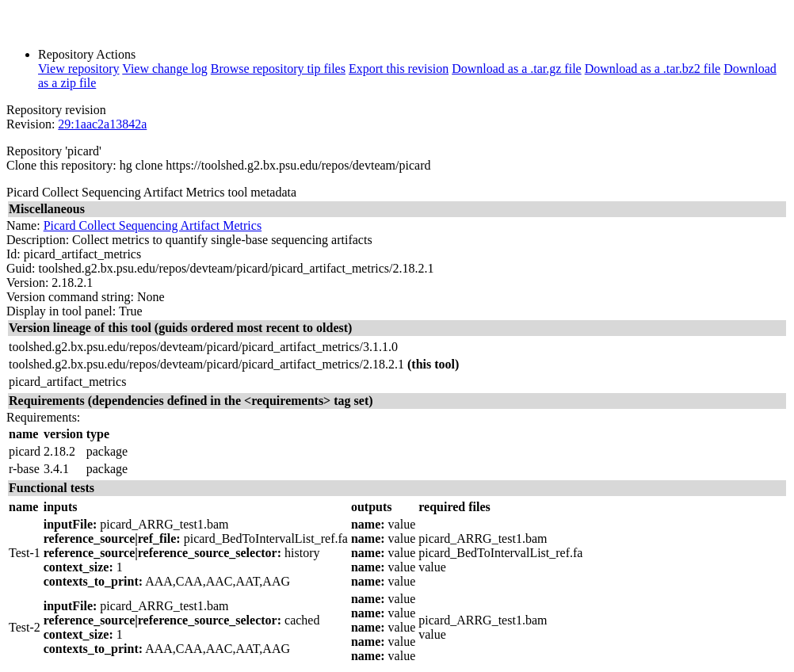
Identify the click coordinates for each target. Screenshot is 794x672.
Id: (13, 254)
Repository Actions (87, 54)
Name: (23, 225)
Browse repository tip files (278, 69)
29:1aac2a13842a (102, 124)
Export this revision (399, 69)
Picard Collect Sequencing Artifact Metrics (153, 225)
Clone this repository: (61, 165)
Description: (38, 240)
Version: (27, 283)
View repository (79, 69)
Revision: (31, 124)
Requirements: (43, 417)
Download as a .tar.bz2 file (653, 69)
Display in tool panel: (61, 311)
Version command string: (70, 297)
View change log (164, 69)
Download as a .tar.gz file (517, 69)
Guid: (21, 268)
